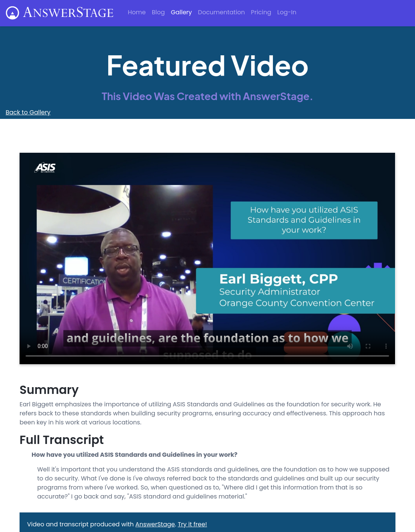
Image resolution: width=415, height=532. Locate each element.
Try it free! (192, 524)
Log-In (287, 12)
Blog (158, 12)
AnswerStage (155, 524)
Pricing (261, 12)
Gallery (182, 12)
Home (137, 12)
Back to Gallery (28, 112)
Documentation (222, 12)
